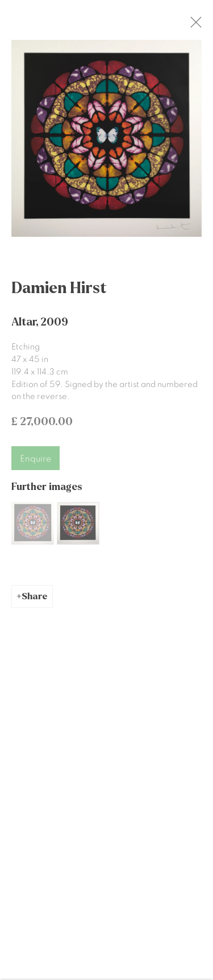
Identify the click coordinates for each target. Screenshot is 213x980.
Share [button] (35, 601)
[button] (33, 528)
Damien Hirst (59, 293)
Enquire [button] (35, 464)
